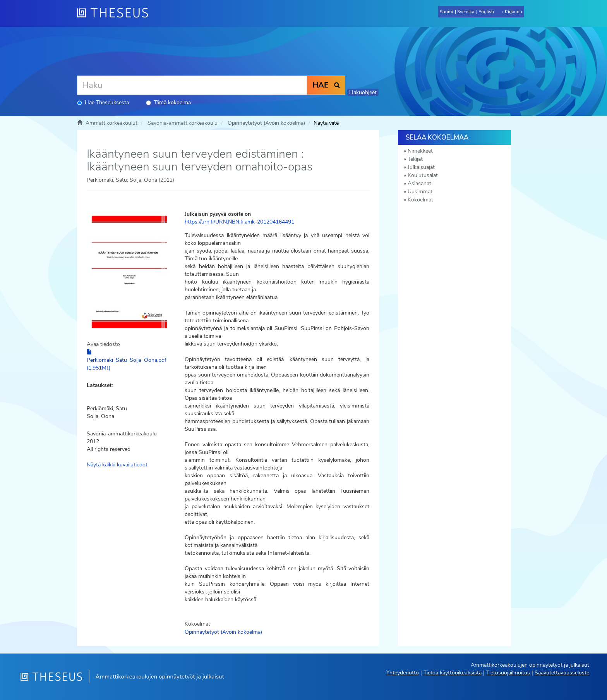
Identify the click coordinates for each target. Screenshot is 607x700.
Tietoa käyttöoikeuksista (453, 673)
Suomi (446, 12)
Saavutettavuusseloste (562, 673)
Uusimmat (420, 192)
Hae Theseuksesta (103, 102)
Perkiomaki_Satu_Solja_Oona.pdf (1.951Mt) (127, 360)
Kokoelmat (420, 200)
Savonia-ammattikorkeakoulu (183, 123)
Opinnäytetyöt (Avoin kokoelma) (266, 123)
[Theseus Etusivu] (116, 14)
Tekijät (415, 159)
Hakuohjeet (363, 92)
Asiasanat (419, 183)
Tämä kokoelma (168, 102)
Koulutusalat (423, 175)
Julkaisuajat (421, 167)
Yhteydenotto (403, 673)
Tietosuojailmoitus (508, 673)
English (486, 12)
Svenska (466, 12)
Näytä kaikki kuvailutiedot (117, 465)
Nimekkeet (420, 151)
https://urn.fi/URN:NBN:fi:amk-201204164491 (239, 222)
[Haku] (192, 85)
